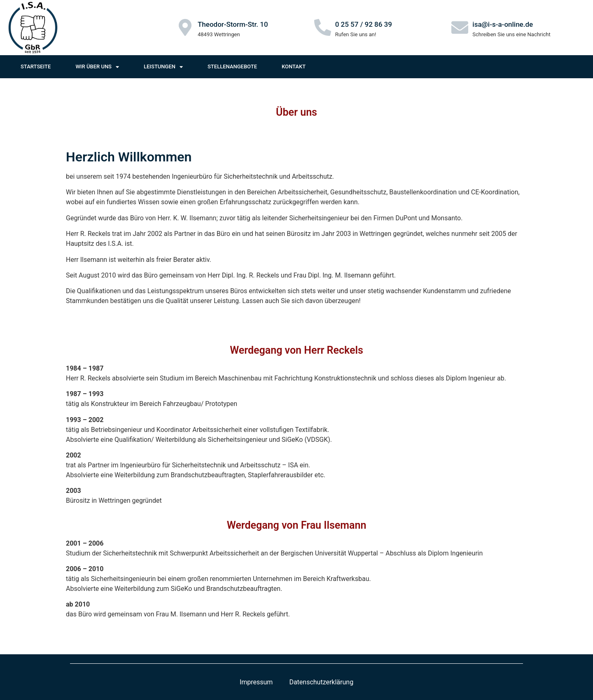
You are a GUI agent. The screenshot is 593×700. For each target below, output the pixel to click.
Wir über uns (97, 67)
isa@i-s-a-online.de (503, 24)
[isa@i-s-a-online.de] (460, 27)
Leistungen (163, 67)
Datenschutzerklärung (321, 682)
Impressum (256, 682)
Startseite (36, 66)
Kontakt (294, 66)
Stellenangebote (232, 66)
